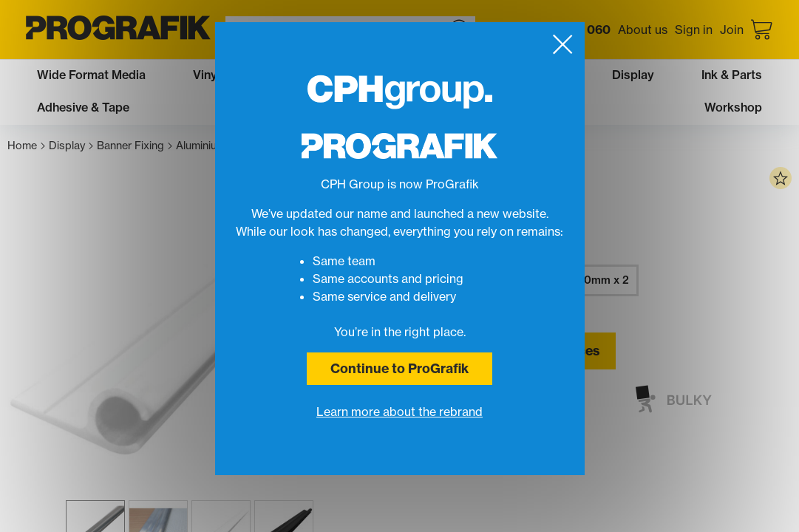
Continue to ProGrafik (399, 368)
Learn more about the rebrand (399, 412)
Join (732, 30)
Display (71, 146)
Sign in (694, 30)
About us (643, 30)
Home (26, 146)
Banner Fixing (135, 146)
